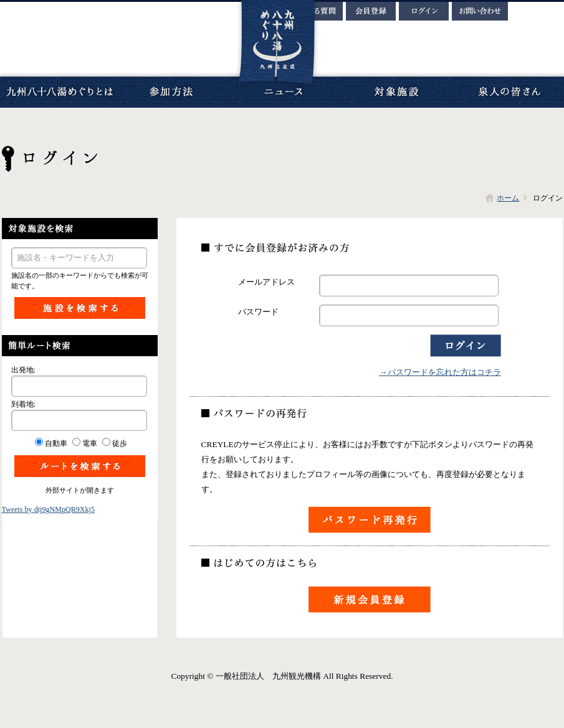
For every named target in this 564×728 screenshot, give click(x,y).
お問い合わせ (480, 11)
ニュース (284, 92)
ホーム (508, 198)
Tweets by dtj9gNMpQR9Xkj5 (48, 509)
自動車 (56, 443)
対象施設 (396, 92)
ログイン (424, 11)
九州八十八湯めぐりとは (59, 92)
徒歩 (120, 443)
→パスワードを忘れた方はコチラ (440, 372)
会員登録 (371, 11)
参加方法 (171, 92)
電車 (90, 443)
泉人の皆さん (508, 92)
